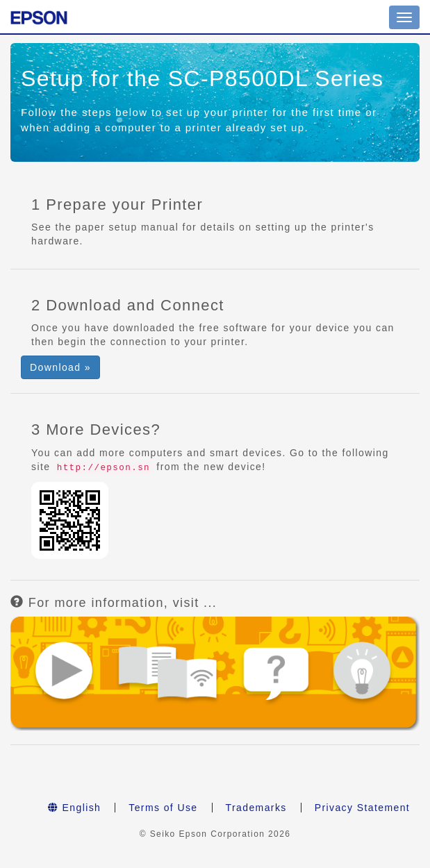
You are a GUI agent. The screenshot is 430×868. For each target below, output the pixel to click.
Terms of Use (163, 808)
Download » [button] (60, 367)
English (74, 808)
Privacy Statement (362, 808)
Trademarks (256, 808)
